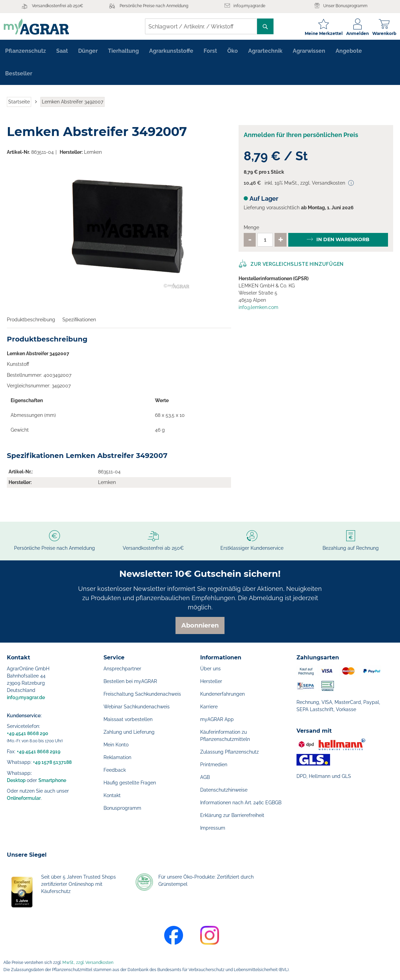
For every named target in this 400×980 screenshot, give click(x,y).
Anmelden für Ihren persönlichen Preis (301, 137)
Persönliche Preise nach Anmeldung (154, 6)
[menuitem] (26, 53)
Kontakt (112, 795)
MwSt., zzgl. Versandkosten (88, 963)
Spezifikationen (79, 322)
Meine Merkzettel (321, 33)
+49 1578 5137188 (52, 762)
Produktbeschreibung (31, 322)
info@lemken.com (258, 310)
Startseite (19, 104)
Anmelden (354, 33)
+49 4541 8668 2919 (39, 752)
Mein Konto (116, 745)
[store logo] (39, 27)
